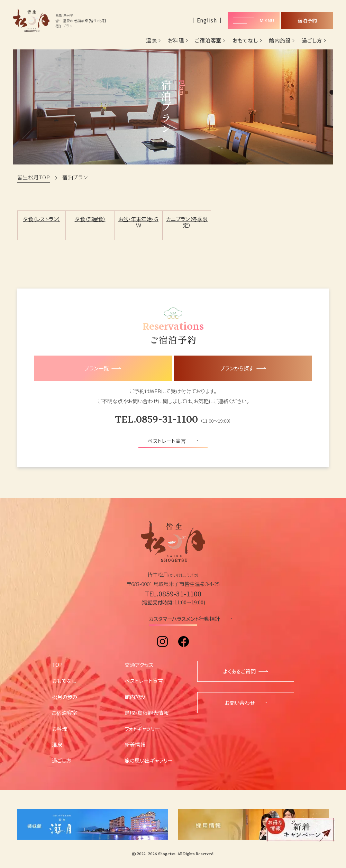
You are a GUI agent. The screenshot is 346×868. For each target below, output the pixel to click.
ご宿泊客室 (208, 40)
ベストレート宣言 (144, 680)
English (207, 20)
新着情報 (135, 744)
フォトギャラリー (142, 728)
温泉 (152, 40)
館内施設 (280, 40)
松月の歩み (65, 697)
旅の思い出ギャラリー (149, 760)
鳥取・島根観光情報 (147, 713)
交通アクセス (139, 664)
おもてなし (245, 40)
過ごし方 (312, 40)
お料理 (176, 40)
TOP (57, 664)
